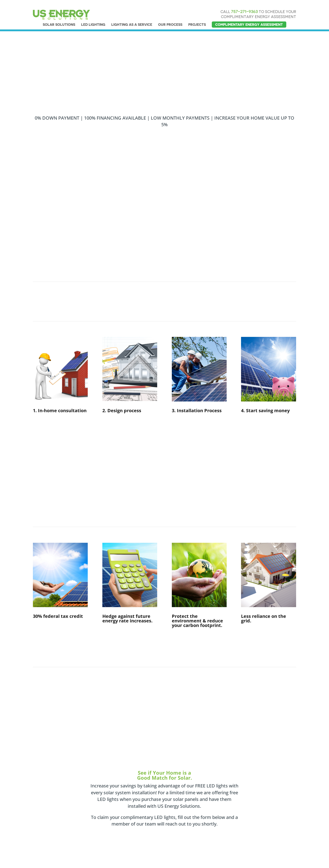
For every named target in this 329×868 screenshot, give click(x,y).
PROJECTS (197, 16)
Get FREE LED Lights (147, 478)
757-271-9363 (244, 4)
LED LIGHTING (93, 16)
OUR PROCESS (170, 16)
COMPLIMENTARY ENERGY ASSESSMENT (249, 16)
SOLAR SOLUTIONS (59, 16)
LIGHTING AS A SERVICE (132, 16)
